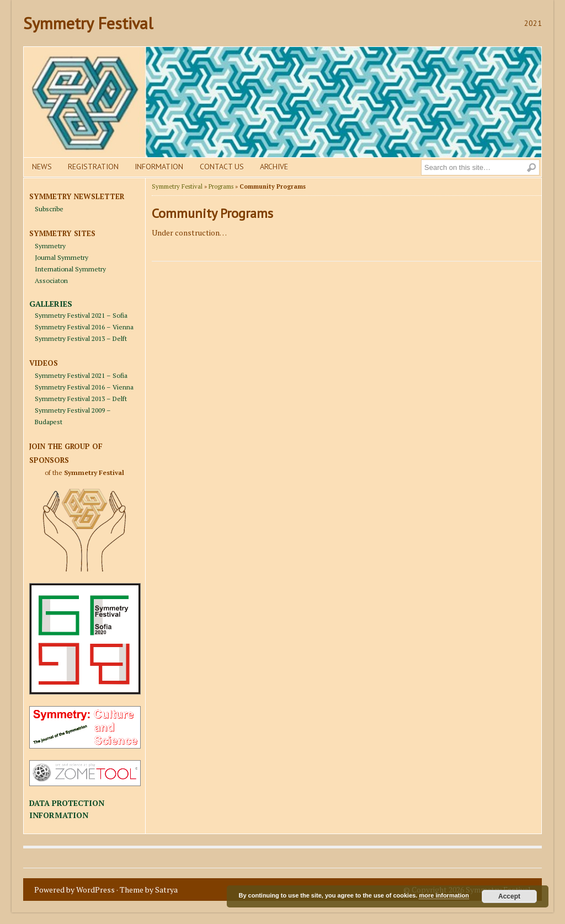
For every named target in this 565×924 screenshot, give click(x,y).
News (42, 167)
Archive (274, 167)
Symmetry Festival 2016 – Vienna (84, 327)
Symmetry (50, 246)
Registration (93, 167)
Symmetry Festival (88, 23)
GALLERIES (51, 304)
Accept (509, 896)
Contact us (222, 167)
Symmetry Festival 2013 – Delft (81, 338)
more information (444, 895)
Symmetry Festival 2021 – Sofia (81, 315)
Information (159, 167)
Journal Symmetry (62, 257)
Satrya (166, 890)
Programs (221, 186)
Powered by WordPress (74, 890)
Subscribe (49, 209)
